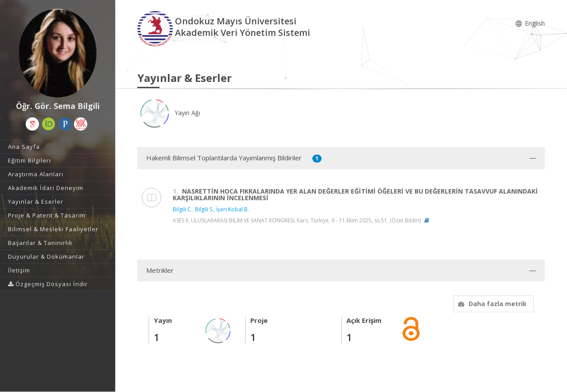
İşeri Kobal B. (233, 209)
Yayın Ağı (169, 113)
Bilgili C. (183, 209)
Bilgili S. (204, 209)
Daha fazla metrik (491, 304)
